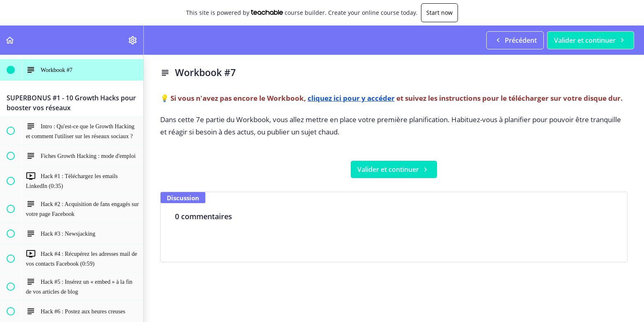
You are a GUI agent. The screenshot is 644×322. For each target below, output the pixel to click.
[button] (10, 40)
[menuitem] (133, 40)
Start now (439, 13)
